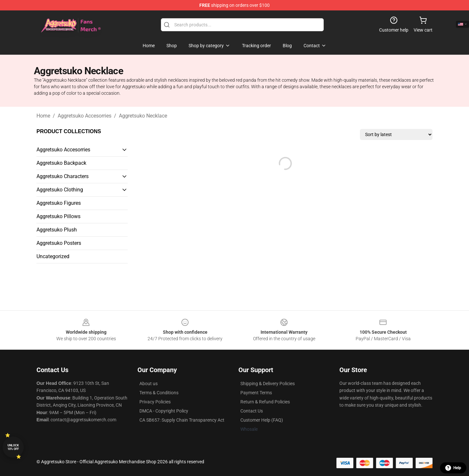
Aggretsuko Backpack (61, 163)
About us (149, 384)
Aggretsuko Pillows (58, 216)
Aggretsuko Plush (57, 230)
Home (43, 116)
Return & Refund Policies (265, 402)
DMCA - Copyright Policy (164, 411)
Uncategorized (53, 256)
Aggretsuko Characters (63, 176)
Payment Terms (256, 393)
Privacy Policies (155, 402)
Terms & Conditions (159, 393)
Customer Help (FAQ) (262, 420)
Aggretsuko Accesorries (85, 116)
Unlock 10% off (13, 447)
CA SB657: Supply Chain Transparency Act (182, 420)
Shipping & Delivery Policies (268, 384)
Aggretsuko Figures (59, 203)
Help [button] (453, 468)
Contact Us (252, 411)
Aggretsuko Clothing (60, 190)
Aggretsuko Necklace (143, 116)
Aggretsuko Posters (59, 243)
